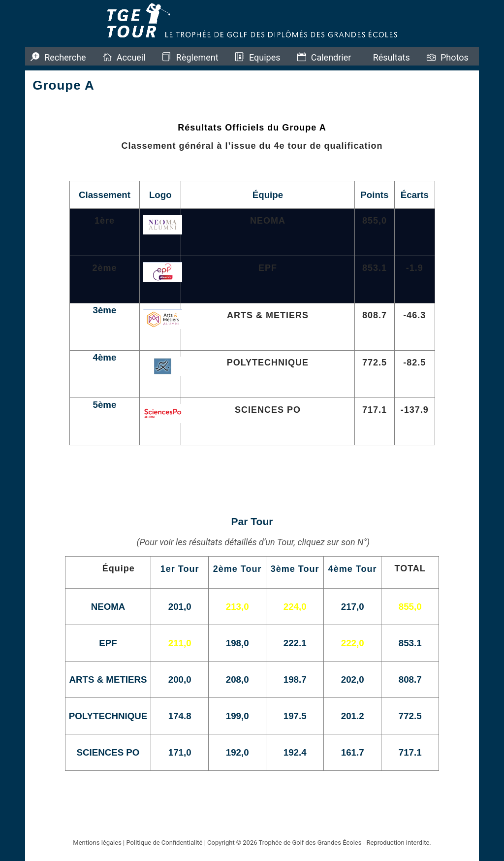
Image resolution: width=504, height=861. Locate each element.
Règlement (197, 57)
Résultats (392, 57)
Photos (455, 57)
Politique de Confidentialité (164, 843)
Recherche (65, 57)
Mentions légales (97, 843)
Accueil (131, 57)
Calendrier (331, 57)
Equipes (265, 57)
